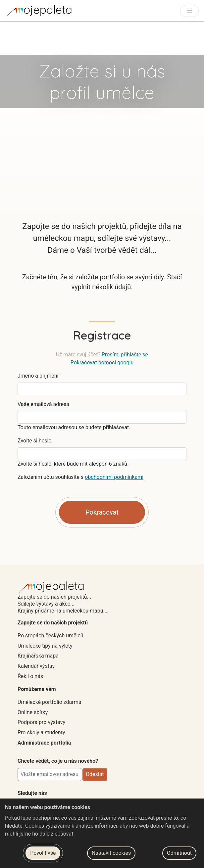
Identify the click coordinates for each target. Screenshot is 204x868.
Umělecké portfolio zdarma (49, 702)
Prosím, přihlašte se (125, 355)
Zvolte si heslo (34, 441)
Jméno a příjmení (38, 376)
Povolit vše (43, 853)
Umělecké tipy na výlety (45, 646)
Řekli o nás (30, 676)
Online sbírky (33, 712)
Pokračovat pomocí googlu (102, 363)
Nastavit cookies (111, 853)
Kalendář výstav (36, 666)
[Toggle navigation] (189, 11)
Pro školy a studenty (41, 732)
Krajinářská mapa (38, 656)
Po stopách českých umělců (51, 636)
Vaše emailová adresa (43, 404)
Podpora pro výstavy (41, 722)
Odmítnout (179, 853)
